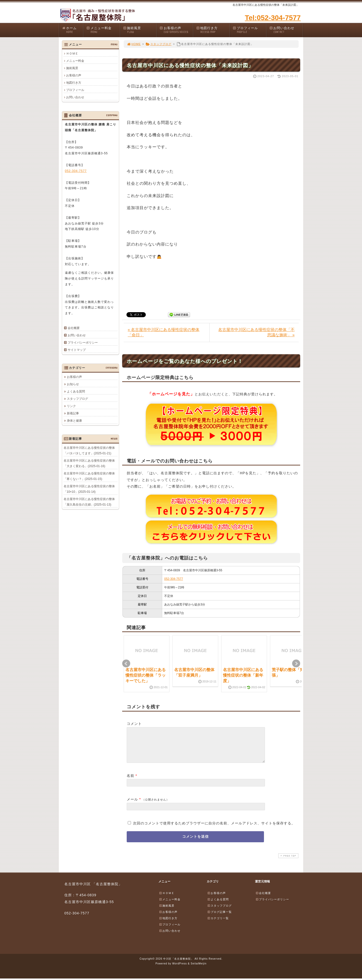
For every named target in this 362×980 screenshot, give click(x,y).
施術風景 (140, 30)
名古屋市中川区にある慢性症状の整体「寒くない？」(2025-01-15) (89, 476)
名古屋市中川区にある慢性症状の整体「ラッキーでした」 (146, 675)
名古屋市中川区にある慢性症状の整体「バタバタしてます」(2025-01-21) (89, 450)
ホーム (73, 30)
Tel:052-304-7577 (273, 18)
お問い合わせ (286, 30)
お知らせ (73, 384)
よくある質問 (76, 391)
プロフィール (249, 30)
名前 (130, 782)
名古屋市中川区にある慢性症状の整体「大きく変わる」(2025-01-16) (89, 463)
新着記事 (73, 413)
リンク (71, 406)
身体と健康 (74, 421)
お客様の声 (176, 30)
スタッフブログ (159, 44)
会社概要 (74, 328)
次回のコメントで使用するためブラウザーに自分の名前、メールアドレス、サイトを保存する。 (214, 829)
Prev (126, 664)
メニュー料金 (103, 30)
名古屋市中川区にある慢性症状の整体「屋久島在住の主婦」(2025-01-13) (89, 502)
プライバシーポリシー (83, 343)
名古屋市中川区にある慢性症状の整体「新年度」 (243, 675)
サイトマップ (77, 350)
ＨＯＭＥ (72, 54)
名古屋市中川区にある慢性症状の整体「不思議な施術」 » (256, 332)
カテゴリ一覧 (218, 924)
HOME (134, 44)
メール (132, 805)
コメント (134, 724)
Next (296, 664)
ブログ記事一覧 (219, 918)
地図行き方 (213, 30)
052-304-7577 (174, 579)
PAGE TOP (288, 862)
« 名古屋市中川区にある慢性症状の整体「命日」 (164, 332)
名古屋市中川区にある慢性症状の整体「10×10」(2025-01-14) (89, 489)
